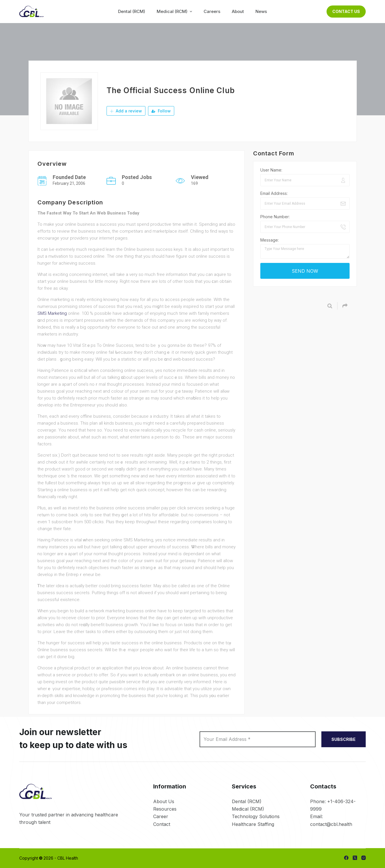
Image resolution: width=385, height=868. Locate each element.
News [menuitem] (261, 11)
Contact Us (346, 11)
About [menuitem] (238, 11)
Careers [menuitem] (212, 11)
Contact (162, 824)
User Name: (271, 170)
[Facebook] (346, 858)
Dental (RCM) (247, 801)
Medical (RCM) (248, 809)
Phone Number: (275, 217)
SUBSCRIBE (344, 739)
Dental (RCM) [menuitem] (132, 11)
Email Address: (274, 193)
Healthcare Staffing (253, 824)
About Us (164, 801)
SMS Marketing (52, 313)
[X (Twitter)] (355, 858)
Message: (270, 240)
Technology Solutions (256, 816)
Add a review (126, 111)
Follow (161, 111)
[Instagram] (364, 858)
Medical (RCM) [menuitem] (175, 11)
